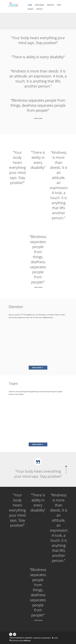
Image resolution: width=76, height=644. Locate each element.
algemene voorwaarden (42, 638)
